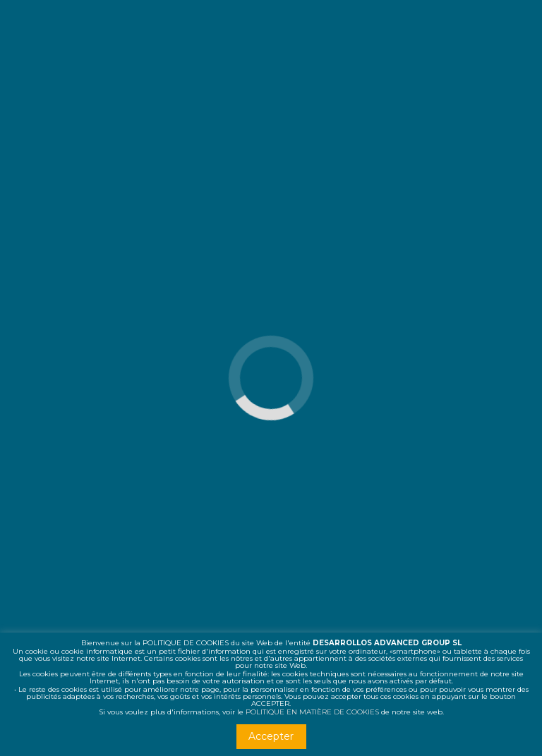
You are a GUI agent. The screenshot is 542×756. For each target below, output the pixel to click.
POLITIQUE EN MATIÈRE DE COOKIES (312, 712)
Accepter (271, 736)
